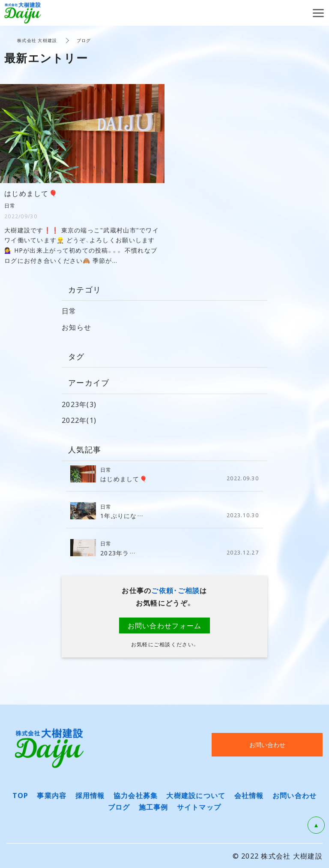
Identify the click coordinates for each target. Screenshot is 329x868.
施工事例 (154, 807)
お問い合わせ (295, 795)
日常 (69, 310)
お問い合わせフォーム (165, 625)
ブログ (119, 807)
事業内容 (52, 795)
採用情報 (90, 795)
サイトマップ (199, 807)
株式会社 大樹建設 (37, 40)
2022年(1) (79, 420)
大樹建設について (196, 795)
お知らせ (76, 327)
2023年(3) (79, 404)
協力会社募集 (136, 795)
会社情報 (249, 795)
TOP (21, 795)
